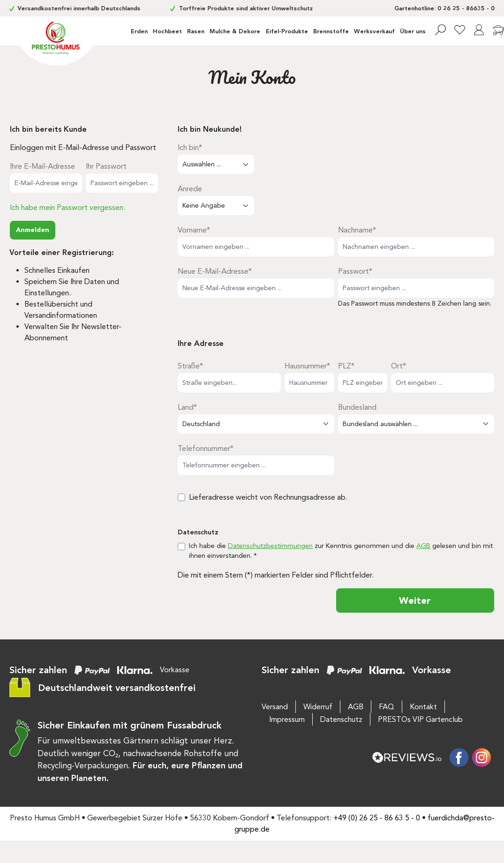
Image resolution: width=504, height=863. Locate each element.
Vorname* (194, 230)
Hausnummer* (307, 366)
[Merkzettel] (460, 30)
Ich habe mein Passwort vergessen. (68, 207)
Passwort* (355, 271)
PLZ (346, 366)
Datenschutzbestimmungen (270, 546)
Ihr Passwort (106, 166)
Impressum (287, 719)
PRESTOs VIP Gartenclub (420, 719)
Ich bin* (190, 147)
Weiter (415, 600)
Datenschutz (341, 719)
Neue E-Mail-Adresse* (215, 271)
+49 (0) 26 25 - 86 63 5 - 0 (377, 818)
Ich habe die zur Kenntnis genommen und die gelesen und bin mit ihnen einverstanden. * (341, 551)
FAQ (387, 707)
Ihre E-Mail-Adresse (42, 166)
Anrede (190, 189)
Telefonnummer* (206, 448)
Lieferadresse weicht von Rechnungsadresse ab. (268, 497)
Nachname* (357, 230)
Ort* (399, 366)
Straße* (190, 366)
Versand (275, 707)
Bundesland (357, 407)
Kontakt (423, 707)
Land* (187, 407)
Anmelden (33, 230)
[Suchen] (440, 30)
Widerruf (318, 707)
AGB (423, 546)
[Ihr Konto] (479, 30)
